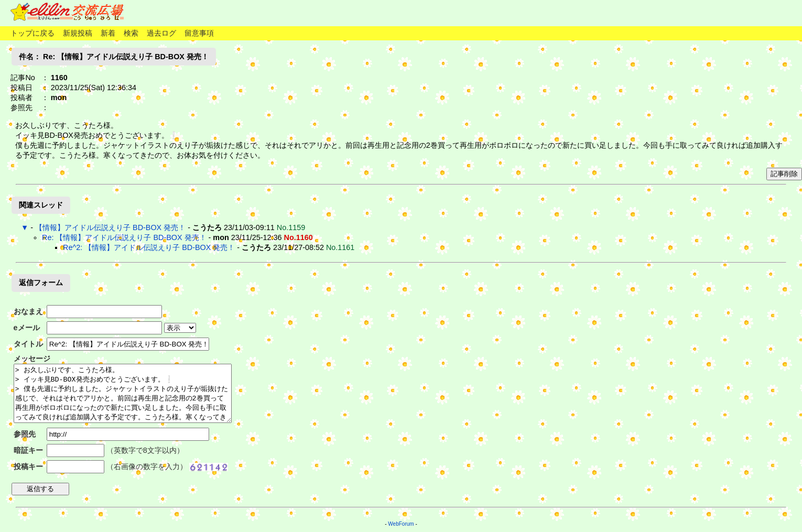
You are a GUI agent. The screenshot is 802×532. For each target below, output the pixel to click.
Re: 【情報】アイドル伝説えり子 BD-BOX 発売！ (124, 237)
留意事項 (199, 33)
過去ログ (161, 33)
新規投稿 (78, 33)
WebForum (401, 524)
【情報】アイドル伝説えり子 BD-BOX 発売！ (110, 227)
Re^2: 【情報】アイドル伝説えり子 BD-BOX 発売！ (149, 247)
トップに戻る (32, 33)
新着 (108, 33)
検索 (131, 33)
